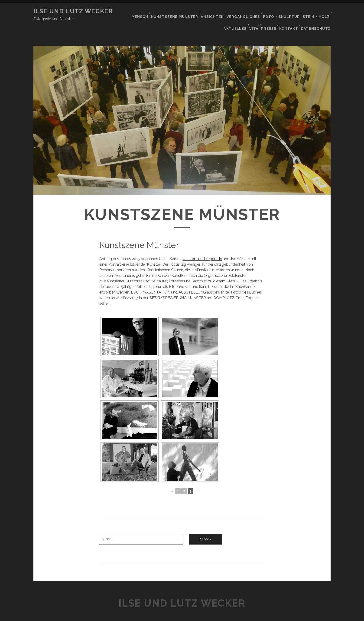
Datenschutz (318, 17)
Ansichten (217, 11)
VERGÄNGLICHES (247, 11)
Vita (254, 17)
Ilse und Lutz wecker (73, 11)
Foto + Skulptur (283, 11)
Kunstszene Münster (180, 11)
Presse (270, 17)
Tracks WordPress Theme (162, 616)
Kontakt (291, 17)
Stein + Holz (317, 11)
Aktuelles (234, 17)
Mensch (147, 11)
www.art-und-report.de (202, 244)
